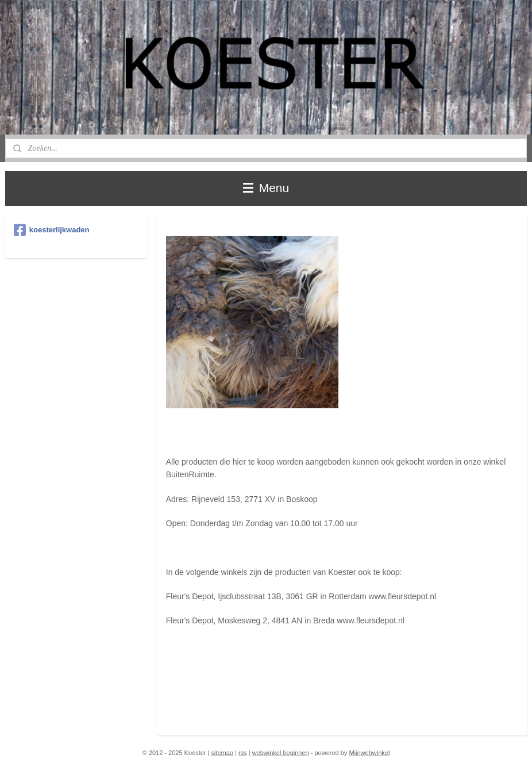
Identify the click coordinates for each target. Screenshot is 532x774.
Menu (266, 188)
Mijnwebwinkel (369, 753)
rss (243, 753)
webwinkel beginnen (281, 753)
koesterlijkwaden (52, 230)
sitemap (222, 753)
